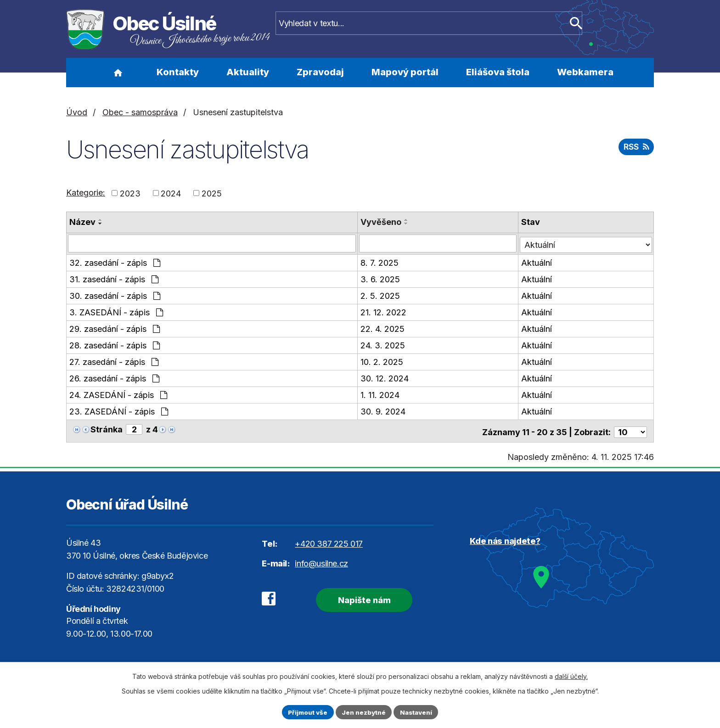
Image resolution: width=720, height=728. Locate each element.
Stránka (107, 428)
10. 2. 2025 (382, 361)
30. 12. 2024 (385, 378)
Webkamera (585, 72)
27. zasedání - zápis (114, 361)
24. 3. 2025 (383, 344)
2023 (130, 193)
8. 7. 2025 (380, 262)
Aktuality (248, 72)
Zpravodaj (320, 72)
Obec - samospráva (140, 112)
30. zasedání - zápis (115, 295)
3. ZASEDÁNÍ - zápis (116, 311)
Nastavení (418, 712)
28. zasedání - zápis (115, 344)
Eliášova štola (498, 72)
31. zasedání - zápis (114, 278)
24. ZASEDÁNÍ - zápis (118, 394)
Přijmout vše (306, 712)
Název (82, 222)
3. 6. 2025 (381, 278)
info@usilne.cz (321, 560)
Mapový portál (405, 72)
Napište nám (359, 596)
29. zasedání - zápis (115, 328)
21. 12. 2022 (384, 311)
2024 (171, 193)
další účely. (571, 675)
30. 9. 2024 (383, 411)
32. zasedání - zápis (115, 262)
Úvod (118, 73)
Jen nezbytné (364, 712)
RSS (635, 148)
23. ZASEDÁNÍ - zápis (119, 411)
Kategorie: (86, 193)
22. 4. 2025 (383, 328)
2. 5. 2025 (381, 295)
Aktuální (537, 262)
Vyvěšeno (381, 222)
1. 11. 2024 (380, 394)
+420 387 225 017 (329, 540)
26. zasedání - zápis (114, 378)
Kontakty (178, 72)
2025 (212, 193)
